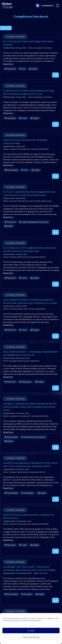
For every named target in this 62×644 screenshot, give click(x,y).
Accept (31, 631)
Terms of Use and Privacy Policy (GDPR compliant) (23, 621)
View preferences (31, 637)
